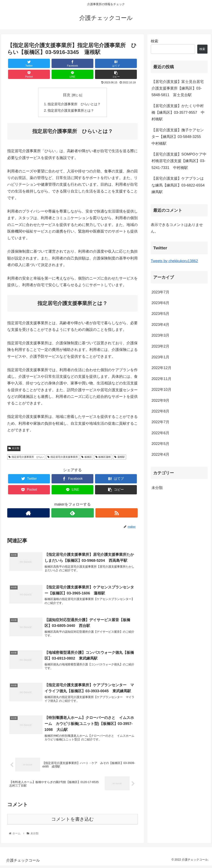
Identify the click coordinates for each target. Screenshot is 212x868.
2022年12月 (161, 368)
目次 (67, 95)
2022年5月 (160, 444)
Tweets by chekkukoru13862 (174, 261)
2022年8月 (160, 411)
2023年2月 (160, 346)
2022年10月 (161, 390)
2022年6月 (160, 433)
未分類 (14, 449)
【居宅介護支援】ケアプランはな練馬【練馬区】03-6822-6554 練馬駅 (179, 185)
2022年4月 (160, 454)
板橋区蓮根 (103, 457)
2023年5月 (160, 314)
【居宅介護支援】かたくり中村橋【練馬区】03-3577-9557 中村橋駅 (178, 113)
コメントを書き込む (73, 822)
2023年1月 (160, 357)
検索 (154, 41)
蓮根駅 (120, 457)
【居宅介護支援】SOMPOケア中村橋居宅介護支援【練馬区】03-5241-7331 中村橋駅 (179, 161)
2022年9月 (160, 401)
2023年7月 (160, 292)
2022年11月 (161, 379)
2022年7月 (160, 422)
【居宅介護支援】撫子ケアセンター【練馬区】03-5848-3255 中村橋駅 (178, 137)
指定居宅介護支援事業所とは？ (71, 111)
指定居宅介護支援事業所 (63, 457)
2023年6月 (160, 303)
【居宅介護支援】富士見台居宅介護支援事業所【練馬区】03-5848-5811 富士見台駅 (178, 88)
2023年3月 (160, 335)
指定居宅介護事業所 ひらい (26, 457)
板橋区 (87, 457)
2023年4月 (160, 325)
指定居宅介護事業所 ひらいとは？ (74, 104)
